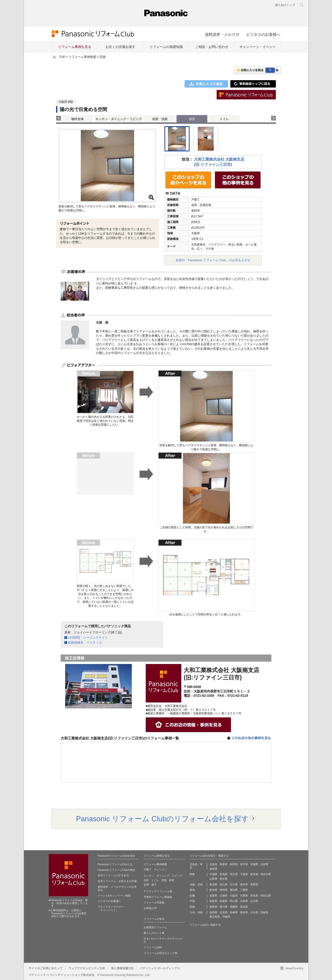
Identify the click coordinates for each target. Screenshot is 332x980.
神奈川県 (266, 874)
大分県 (254, 912)
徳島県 (213, 907)
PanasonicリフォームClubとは (115, 864)
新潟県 (213, 884)
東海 (192, 890)
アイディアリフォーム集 (158, 891)
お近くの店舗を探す (120, 47)
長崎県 (234, 912)
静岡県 (224, 890)
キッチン (149, 876)
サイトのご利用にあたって (46, 968)
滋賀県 (213, 896)
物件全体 (77, 119)
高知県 (244, 907)
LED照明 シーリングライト (88, 638)
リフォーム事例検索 (82, 57)
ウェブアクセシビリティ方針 (87, 968)
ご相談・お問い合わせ (212, 47)
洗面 (164, 880)
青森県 (224, 864)
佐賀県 (224, 912)
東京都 (254, 874)
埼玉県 (234, 874)
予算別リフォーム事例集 (158, 897)
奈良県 (254, 896)
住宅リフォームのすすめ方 (113, 875)
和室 (172, 880)
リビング (177, 876)
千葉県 (244, 874)
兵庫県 (244, 896)
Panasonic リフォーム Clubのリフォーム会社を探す (163, 819)
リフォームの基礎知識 (166, 47)
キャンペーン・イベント (258, 47)
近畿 (192, 896)
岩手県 (244, 864)
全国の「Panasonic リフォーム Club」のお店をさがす (213, 260)
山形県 (264, 864)
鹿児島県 (215, 917)
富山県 (224, 884)
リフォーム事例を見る (75, 47)
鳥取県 (213, 901)
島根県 (224, 901)
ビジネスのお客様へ (263, 34)
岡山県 (234, 901)
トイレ (224, 119)
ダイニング (163, 876)
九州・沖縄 (196, 912)
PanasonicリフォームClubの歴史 (116, 870)
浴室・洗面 (160, 119)
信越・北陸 (196, 884)
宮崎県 (264, 912)
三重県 (244, 890)
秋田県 (234, 864)
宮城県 (254, 864)
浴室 (146, 880)
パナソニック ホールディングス (160, 968)
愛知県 (234, 890)
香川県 (224, 907)
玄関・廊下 (150, 885)
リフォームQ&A (153, 947)
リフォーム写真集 (154, 902)
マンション (160, 869)
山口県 (254, 901)
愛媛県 (234, 907)
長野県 (254, 884)
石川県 (234, 884)
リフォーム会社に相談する (205, 925)
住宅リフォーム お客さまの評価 (117, 881)
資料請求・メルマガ (222, 34)
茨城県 (213, 874)
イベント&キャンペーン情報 (114, 896)
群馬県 (224, 874)
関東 (192, 874)
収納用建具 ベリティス (85, 643)
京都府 (224, 896)
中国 (192, 901)
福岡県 (213, 912)
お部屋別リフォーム (155, 927)
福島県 (213, 869)
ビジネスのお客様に (109, 901)
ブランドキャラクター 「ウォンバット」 (111, 908)
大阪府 (234, 896)
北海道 (213, 864)
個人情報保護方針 (123, 968)
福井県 (244, 884)
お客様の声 (150, 908)
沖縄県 (226, 917)
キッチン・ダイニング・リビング (119, 119)
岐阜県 (213, 890)
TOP (62, 57)
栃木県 (224, 879)
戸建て (148, 869)
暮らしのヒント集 (154, 933)
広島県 (244, 901)
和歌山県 (266, 896)
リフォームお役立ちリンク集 (161, 953)
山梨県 (213, 879)
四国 (192, 907)
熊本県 (244, 912)
